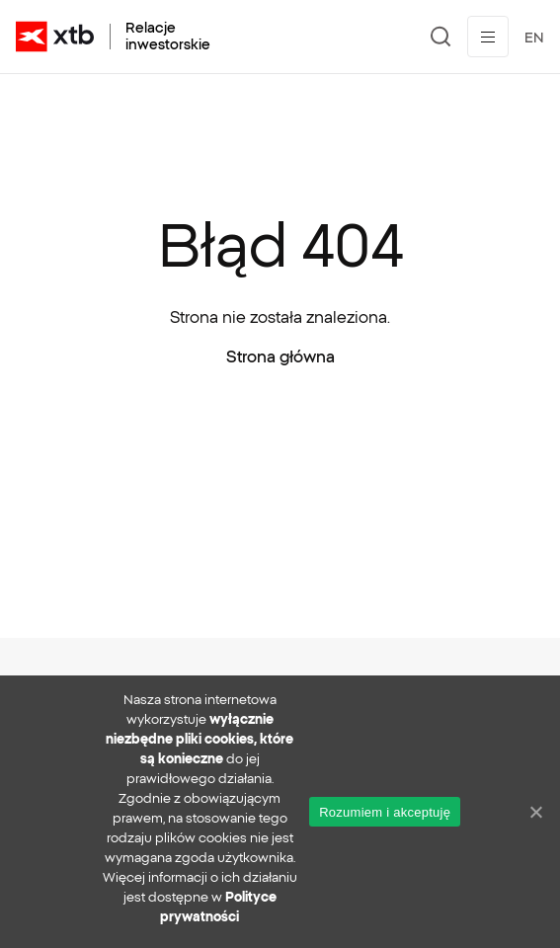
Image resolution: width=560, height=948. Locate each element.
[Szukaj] (441, 37)
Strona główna (280, 356)
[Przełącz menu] (488, 37)
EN (534, 38)
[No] (535, 812)
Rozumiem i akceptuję (385, 812)
